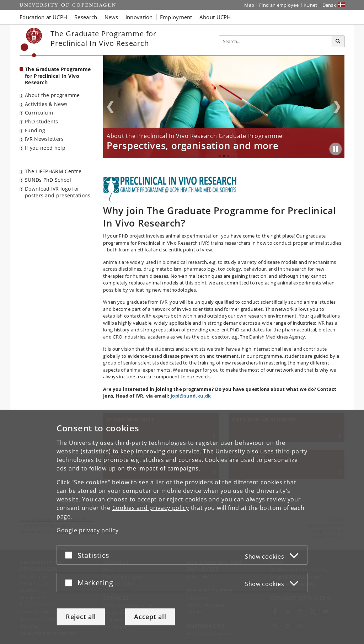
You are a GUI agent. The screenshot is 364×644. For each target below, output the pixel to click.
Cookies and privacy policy (151, 508)
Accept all (150, 617)
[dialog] (182, 527)
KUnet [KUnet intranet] (311, 5)
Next (337, 107)
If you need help (45, 148)
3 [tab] (228, 156)
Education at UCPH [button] (43, 17)
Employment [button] (176, 17)
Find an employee (279, 5)
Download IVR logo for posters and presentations (58, 192)
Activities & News (46, 104)
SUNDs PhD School (48, 180)
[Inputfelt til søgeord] (276, 41)
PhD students (42, 121)
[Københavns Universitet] (31, 42)
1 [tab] (220, 156)
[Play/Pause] (336, 149)
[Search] (338, 42)
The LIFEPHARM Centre (53, 171)
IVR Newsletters (44, 139)
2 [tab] (224, 156)
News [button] (111, 17)
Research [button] (86, 17)
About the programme (52, 95)
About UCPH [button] (215, 17)
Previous (110, 107)
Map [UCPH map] (249, 5)
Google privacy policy (88, 530)
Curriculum (39, 113)
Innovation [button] (139, 17)
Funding (35, 130)
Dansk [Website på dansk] (329, 5)
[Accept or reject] (70, 555)
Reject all (81, 617)
